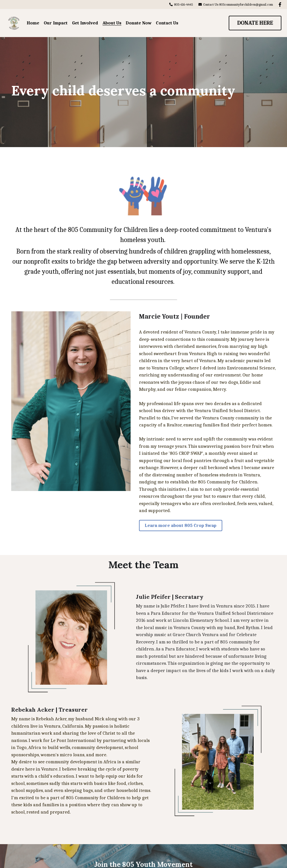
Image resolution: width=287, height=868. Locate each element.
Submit (214, 819)
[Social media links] (280, 4)
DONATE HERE (255, 23)
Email (133, 819)
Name (63, 819)
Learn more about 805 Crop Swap (143, 483)
